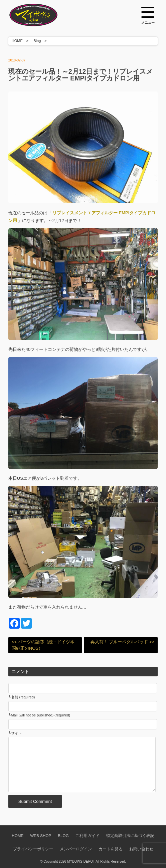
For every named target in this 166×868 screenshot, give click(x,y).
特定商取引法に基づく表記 (130, 835)
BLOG (63, 835)
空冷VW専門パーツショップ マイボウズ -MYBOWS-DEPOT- (42, 15)
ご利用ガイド (88, 835)
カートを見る (111, 849)
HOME (17, 41)
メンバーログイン (76, 849)
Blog (37, 41)
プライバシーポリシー (33, 849)
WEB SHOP (41, 835)
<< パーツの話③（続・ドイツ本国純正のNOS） (43, 645)
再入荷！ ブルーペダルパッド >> (122, 642)
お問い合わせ (141, 849)
